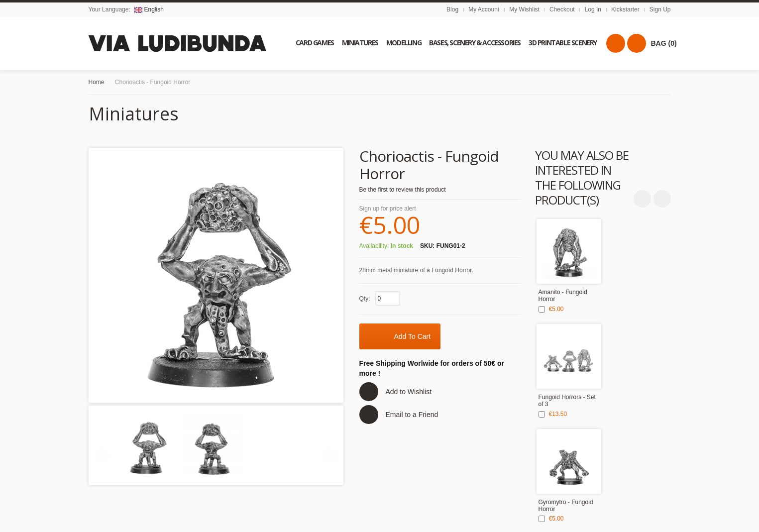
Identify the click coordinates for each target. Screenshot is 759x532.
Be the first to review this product (403, 190)
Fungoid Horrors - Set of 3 (567, 401)
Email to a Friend (412, 415)
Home (97, 82)
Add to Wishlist (409, 392)
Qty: (365, 299)
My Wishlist (524, 9)
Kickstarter (625, 9)
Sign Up (660, 9)
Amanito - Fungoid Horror (563, 296)
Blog (452, 9)
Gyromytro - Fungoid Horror (566, 506)
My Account (484, 9)
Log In (593, 9)
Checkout (562, 9)
